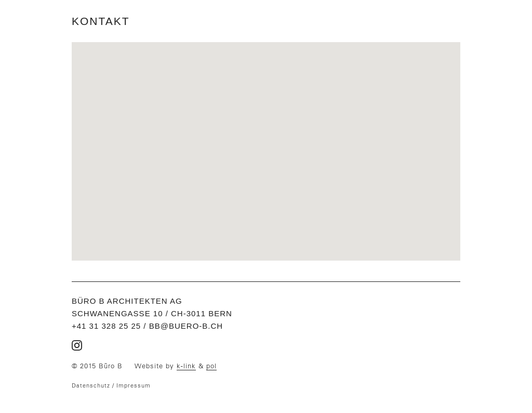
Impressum (134, 385)
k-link (186, 366)
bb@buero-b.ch (186, 326)
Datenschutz (91, 385)
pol (211, 366)
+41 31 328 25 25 (106, 326)
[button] (266, 145)
